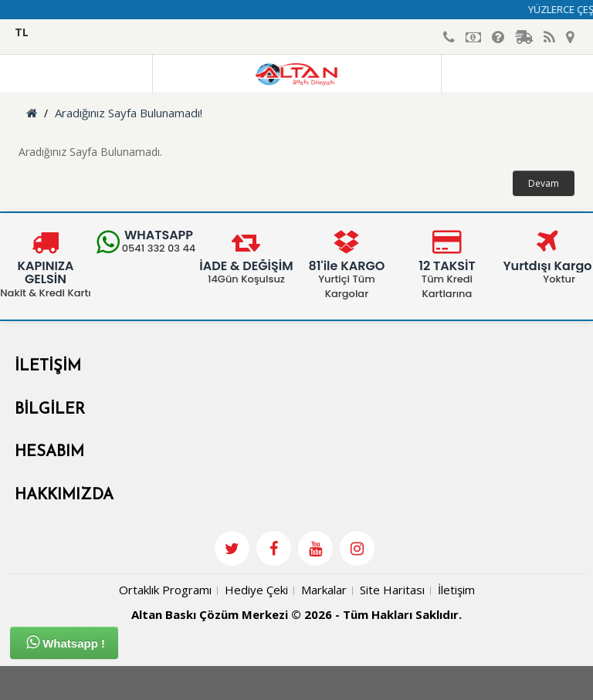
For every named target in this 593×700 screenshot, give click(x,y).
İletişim (456, 590)
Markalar (324, 590)
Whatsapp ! (66, 642)
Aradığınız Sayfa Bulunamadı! (129, 113)
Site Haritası (392, 590)
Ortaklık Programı (165, 590)
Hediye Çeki (256, 590)
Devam (544, 183)
